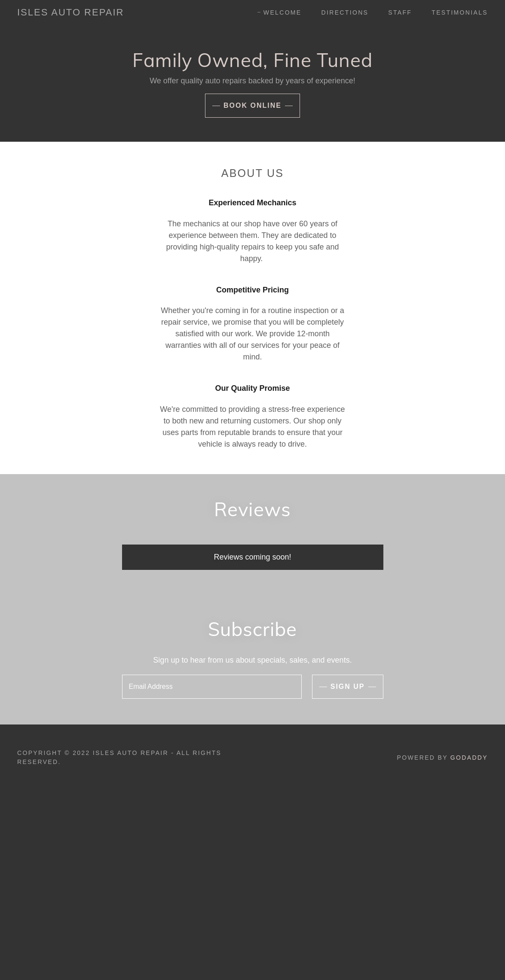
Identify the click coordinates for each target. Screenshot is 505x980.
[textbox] (212, 687)
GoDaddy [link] (469, 758)
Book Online (252, 105)
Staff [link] (400, 12)
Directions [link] (345, 12)
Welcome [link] (283, 12)
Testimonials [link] (460, 12)
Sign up (348, 686)
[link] (70, 13)
